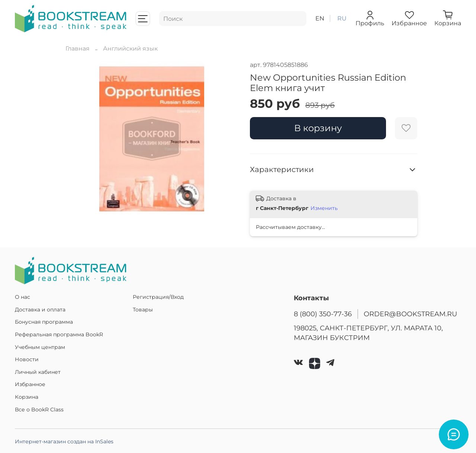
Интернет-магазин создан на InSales (64, 441)
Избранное (30, 384)
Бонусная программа (44, 322)
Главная (78, 48)
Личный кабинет (38, 372)
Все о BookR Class (39, 410)
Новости (27, 359)
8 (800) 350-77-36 (323, 314)
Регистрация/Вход (158, 297)
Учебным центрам (40, 347)
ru (342, 18)
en (320, 18)
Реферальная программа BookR (59, 334)
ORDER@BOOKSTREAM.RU (410, 314)
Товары (143, 310)
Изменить (324, 208)
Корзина (27, 397)
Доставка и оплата (40, 310)
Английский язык (130, 48)
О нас (22, 297)
